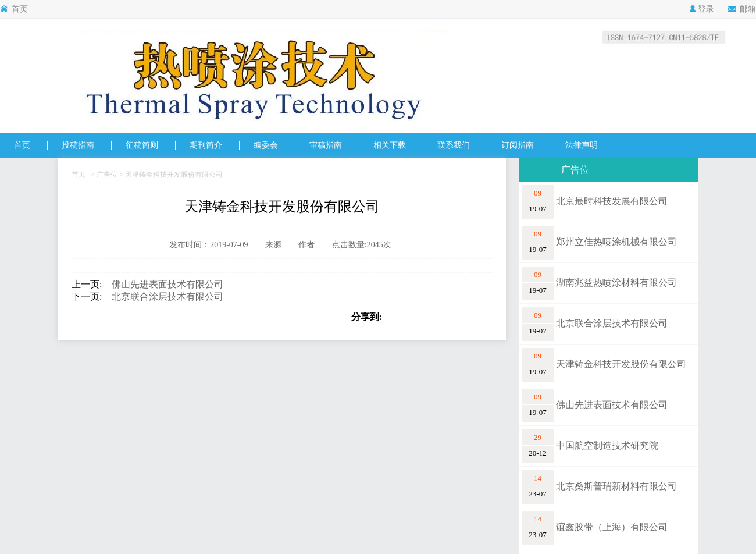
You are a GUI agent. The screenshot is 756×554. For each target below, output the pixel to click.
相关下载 (390, 145)
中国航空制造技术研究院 (607, 445)
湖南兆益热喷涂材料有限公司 (616, 283)
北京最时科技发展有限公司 (612, 201)
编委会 (266, 145)
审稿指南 (326, 145)
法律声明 (582, 145)
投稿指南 (78, 145)
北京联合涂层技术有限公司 (163, 296)
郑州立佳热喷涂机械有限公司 (616, 242)
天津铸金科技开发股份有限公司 (621, 364)
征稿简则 (142, 145)
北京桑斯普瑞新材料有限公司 (616, 486)
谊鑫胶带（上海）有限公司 (612, 527)
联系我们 (454, 145)
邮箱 (742, 9)
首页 (14, 9)
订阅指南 (518, 145)
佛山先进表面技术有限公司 (163, 284)
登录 (702, 9)
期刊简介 (206, 145)
